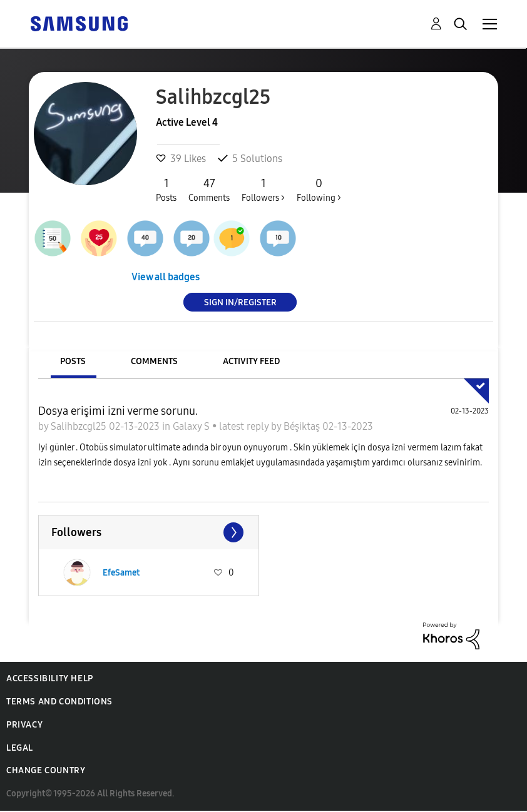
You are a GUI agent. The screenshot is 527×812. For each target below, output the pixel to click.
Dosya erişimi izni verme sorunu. (118, 411)
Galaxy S (192, 426)
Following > (319, 190)
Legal (20, 748)
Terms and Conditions (59, 702)
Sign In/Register (240, 302)
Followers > (263, 190)
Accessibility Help (50, 678)
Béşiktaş (303, 426)
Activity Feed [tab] (251, 361)
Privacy (24, 725)
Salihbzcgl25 (80, 426)
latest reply (245, 426)
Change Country (46, 770)
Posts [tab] (73, 361)
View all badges (166, 277)
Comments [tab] (154, 361)
